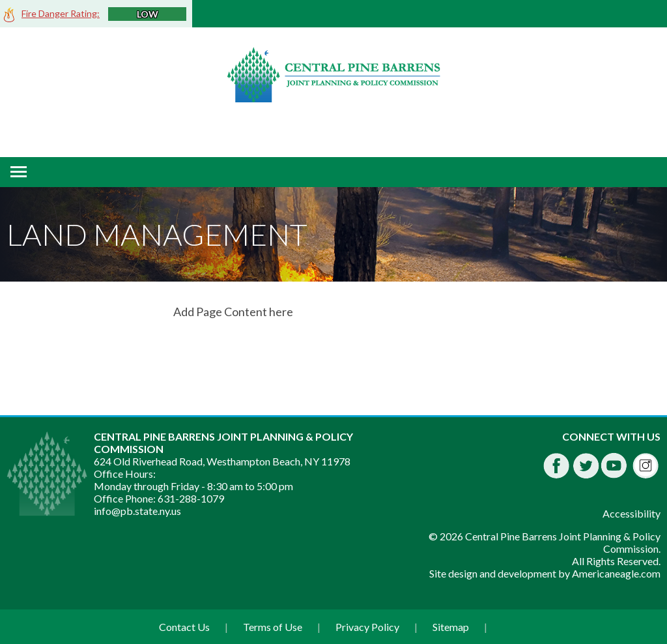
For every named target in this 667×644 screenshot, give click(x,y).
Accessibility (632, 513)
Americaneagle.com (616, 573)
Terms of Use (273, 627)
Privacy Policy (367, 627)
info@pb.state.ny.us (137, 511)
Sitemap (451, 627)
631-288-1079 (191, 498)
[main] (417, 312)
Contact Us (184, 627)
